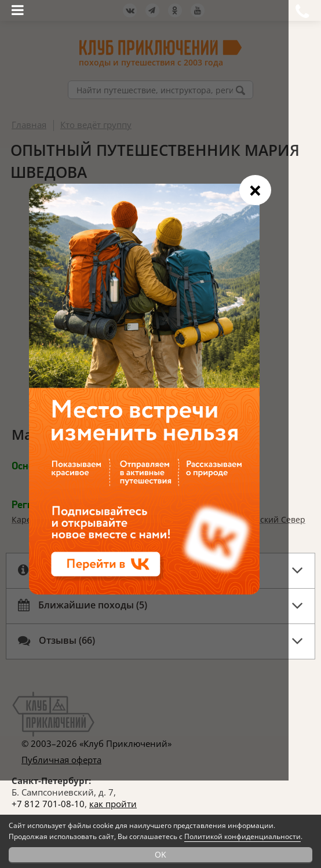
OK (160, 854)
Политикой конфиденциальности (242, 836)
